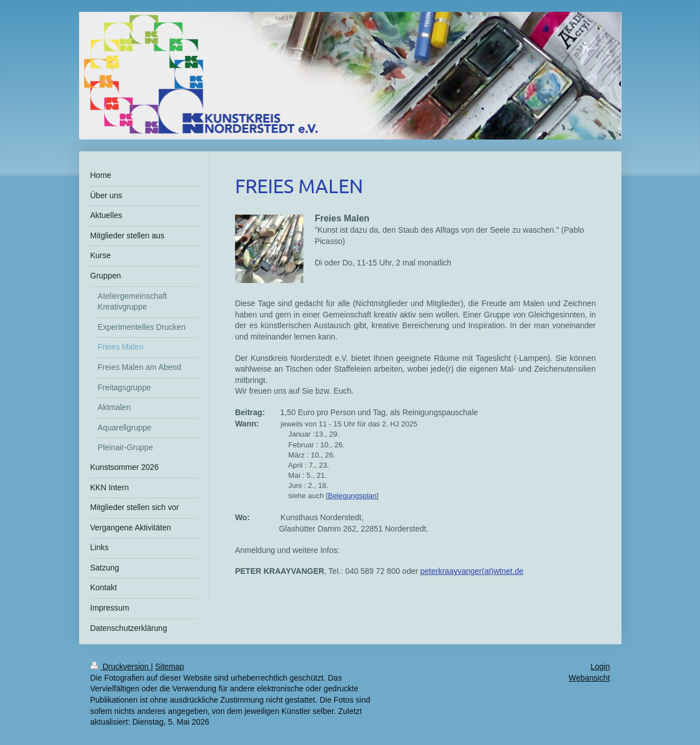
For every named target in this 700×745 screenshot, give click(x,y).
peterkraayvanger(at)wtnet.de (472, 571)
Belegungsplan (352, 496)
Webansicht (590, 678)
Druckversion (121, 666)
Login (600, 666)
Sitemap (170, 666)
